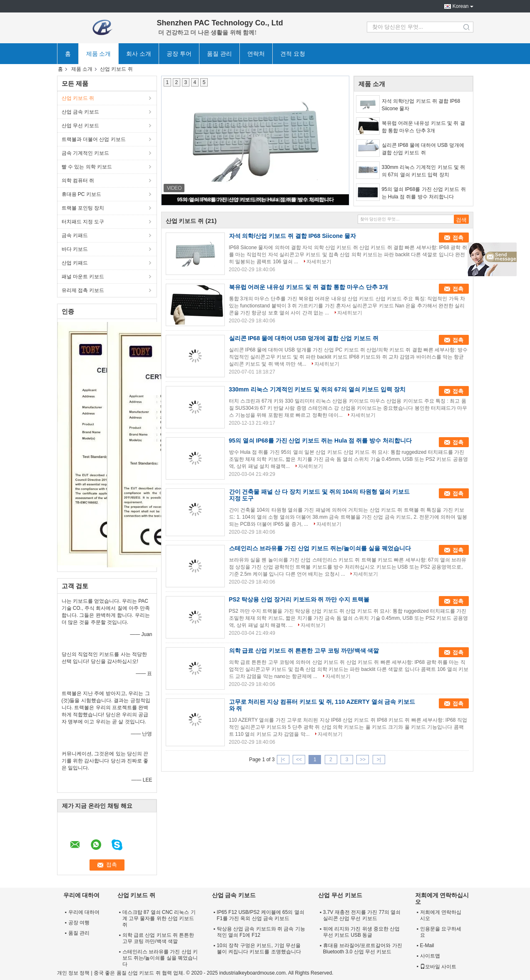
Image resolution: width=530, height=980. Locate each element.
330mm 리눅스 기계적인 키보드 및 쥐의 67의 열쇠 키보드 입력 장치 (424, 171)
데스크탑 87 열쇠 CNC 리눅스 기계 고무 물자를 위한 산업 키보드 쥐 (159, 918)
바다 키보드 (75, 249)
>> (363, 760)
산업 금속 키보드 (81, 112)
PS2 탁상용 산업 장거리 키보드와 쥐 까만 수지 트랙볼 (299, 599)
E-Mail (427, 945)
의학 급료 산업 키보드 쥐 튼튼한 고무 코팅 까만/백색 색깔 (304, 651)
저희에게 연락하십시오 (441, 915)
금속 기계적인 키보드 (86, 153)
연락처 (256, 54)
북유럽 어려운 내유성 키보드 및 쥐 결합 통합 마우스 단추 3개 (423, 127)
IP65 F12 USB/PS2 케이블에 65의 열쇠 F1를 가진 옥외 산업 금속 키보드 (261, 915)
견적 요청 (293, 54)
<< (299, 760)
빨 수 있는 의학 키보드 (87, 167)
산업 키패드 (75, 263)
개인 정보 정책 (73, 973)
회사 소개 (139, 54)
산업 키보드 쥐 (78, 98)
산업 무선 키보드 (81, 126)
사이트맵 (430, 956)
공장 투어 (179, 54)
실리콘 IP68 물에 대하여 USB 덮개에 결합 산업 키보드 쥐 (423, 149)
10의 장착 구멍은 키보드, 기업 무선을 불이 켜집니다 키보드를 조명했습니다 (259, 949)
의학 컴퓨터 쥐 (78, 181)
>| (379, 760)
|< (283, 760)
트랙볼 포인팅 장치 (83, 208)
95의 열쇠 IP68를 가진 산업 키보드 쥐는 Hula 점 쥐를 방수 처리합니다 (255, 200)
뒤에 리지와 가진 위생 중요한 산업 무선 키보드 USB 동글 (362, 932)
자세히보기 (319, 262)
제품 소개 (99, 54)
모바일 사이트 (438, 967)
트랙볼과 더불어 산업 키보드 (94, 139)
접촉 (458, 238)
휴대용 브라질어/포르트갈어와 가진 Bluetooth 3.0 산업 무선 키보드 (363, 949)
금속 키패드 (75, 235)
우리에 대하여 (84, 912)
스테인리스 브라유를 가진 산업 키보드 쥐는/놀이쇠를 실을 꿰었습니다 (320, 548)
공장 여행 (79, 923)
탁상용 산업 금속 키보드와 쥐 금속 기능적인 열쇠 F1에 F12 (261, 932)
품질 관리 (219, 54)
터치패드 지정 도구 (83, 222)
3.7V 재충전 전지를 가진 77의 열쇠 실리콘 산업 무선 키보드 (362, 915)
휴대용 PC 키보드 (81, 194)
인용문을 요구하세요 (441, 932)
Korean (461, 6)
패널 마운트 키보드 (83, 277)
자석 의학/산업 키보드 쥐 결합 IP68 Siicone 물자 (421, 105)
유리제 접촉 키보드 (83, 290)
